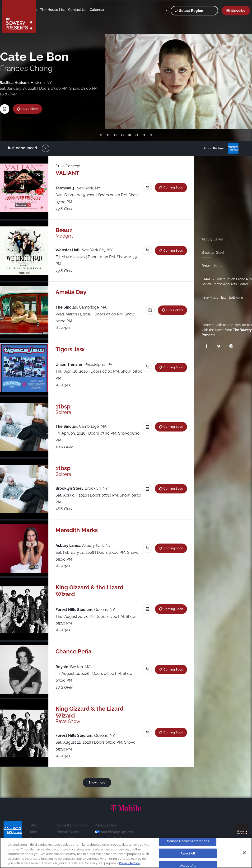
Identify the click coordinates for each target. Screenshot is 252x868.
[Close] (244, 853)
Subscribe (238, 10)
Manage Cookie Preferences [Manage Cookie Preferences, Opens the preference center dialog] (188, 841)
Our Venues (64, 10)
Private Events (68, 832)
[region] (126, 853)
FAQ (33, 825)
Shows (46, 10)
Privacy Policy (106, 825)
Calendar (69, 17)
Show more (98, 782)
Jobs (33, 832)
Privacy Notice (129, 863)
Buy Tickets (173, 310)
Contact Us (49, 17)
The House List (90, 10)
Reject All (188, 853)
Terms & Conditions (72, 825)
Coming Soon (171, 187)
